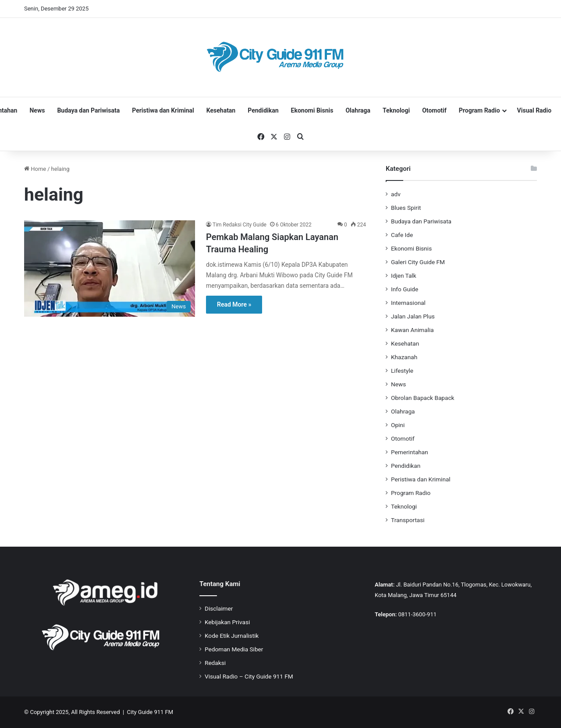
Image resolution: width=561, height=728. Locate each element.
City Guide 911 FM (150, 712)
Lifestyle (402, 371)
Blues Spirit (406, 208)
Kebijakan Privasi (227, 622)
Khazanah (404, 357)
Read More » (234, 304)
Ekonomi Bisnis (312, 110)
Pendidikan (263, 110)
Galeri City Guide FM (418, 262)
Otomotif (434, 110)
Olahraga (358, 110)
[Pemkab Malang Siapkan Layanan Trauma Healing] (110, 269)
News (37, 110)
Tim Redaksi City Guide (240, 225)
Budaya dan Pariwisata (88, 110)
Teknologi (396, 110)
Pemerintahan (410, 452)
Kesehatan (221, 110)
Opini (398, 425)
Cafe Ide (402, 235)
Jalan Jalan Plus (413, 316)
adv (396, 194)
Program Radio (479, 110)
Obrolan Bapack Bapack (423, 398)
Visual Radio (534, 110)
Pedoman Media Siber (234, 649)
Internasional (408, 303)
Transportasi (408, 520)
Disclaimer (219, 608)
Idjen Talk (404, 276)
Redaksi (215, 663)
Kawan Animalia (412, 330)
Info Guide (405, 289)
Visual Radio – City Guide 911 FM (249, 676)
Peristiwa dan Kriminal (163, 110)
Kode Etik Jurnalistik (232, 636)
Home (35, 169)
